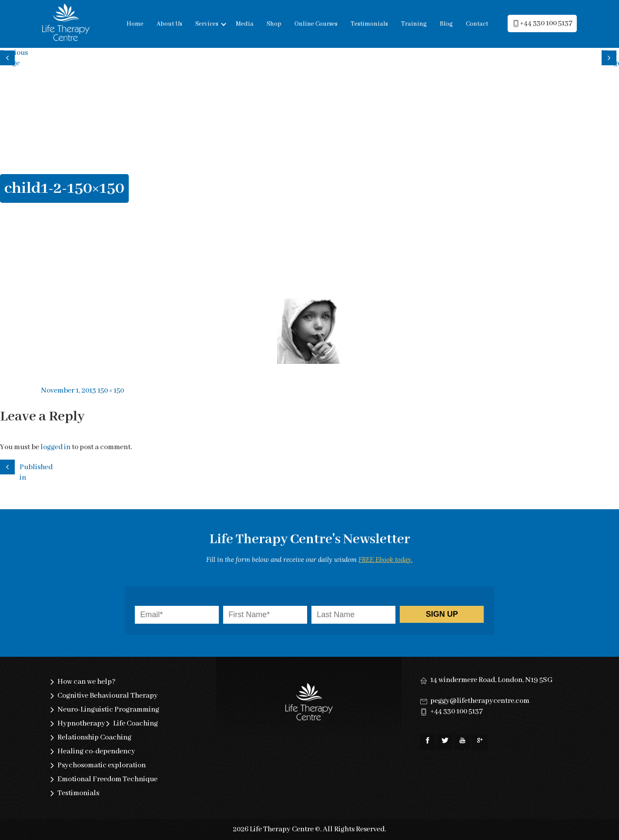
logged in (55, 447)
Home (135, 24)
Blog (446, 24)
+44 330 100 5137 (457, 711)
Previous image (9, 57)
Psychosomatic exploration (102, 765)
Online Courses (316, 24)
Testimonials (369, 24)
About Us (169, 24)
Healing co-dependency (96, 751)
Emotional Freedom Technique (107, 779)
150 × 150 (111, 391)
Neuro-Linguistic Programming (108, 710)
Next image (610, 57)
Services (207, 24)
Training (414, 24)
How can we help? (87, 682)
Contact (477, 24)
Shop (274, 24)
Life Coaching (136, 724)
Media (245, 24)
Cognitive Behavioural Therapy (108, 696)
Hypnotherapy (81, 724)
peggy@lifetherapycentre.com (480, 701)
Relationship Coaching (94, 738)
